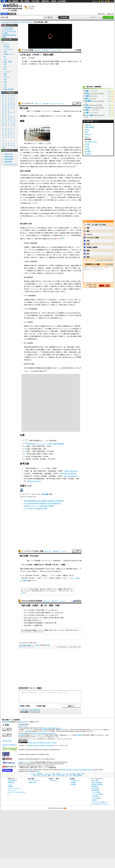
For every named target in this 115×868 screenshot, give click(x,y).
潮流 (37, 286)
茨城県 (26, 247)
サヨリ (38, 302)
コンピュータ (8, 49)
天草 (70, 216)
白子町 (54, 178)
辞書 (4, 1)
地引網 (87, 149)
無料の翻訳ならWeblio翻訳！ (32, 7)
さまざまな (48, 571)
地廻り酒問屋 (89, 127)
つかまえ (30, 618)
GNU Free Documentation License (52, 728)
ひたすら (49, 569)
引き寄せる (35, 620)
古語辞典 (54, 1)
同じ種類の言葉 (15, 22)
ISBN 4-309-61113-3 (71, 471)
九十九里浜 (31, 175)
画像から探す (33, 782)
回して (31, 571)
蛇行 (88, 254)
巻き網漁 (37, 623)
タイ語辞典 (95, 796)
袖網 (57, 61)
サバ (46, 284)
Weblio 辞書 (104, 1)
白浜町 (32, 347)
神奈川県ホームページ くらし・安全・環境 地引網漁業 (46, 444)
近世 (80, 213)
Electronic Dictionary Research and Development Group (78, 770)
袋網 (39, 61)
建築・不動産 (8, 62)
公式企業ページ (75, 780)
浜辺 (71, 147)
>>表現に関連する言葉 (74, 647)
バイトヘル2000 (27, 565)
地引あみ (88, 134)
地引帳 (48, 645)
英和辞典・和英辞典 (97, 784)
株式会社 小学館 (23, 726)
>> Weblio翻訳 (109, 264)
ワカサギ (70, 313)
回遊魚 (63, 233)
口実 (88, 244)
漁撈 (36, 156)
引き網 (24, 61)
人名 (5, 84)
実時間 (27, 569)
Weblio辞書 (28, 731)
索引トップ (38, 50)
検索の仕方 (11, 782)
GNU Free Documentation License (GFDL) (43, 733)
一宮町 (25, 192)
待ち (54, 569)
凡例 (59, 50)
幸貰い (87, 110)
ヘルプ (112, 1)
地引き (38, 645)
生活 (5, 69)
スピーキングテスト (11, 164)
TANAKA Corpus (7, 741)
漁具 (72, 265)
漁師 (27, 178)
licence (38, 771)
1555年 (76, 175)
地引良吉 (88, 154)
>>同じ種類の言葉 (62, 647)
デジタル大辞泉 (28, 50)
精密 (88, 228)
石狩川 (32, 313)
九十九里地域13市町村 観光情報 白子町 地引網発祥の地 (42, 503)
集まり (76, 569)
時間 (42, 569)
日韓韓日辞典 (45, 1)
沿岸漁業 (42, 116)
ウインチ (54, 230)
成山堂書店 (48, 473)
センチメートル (62, 329)
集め (35, 61)
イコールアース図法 (93, 238)
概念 (88, 231)
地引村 (87, 146)
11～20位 (95, 225)
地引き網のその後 (91, 142)
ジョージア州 (46, 143)
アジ (26, 250)
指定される (34, 569)
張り (26, 64)
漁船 (62, 618)
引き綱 (69, 61)
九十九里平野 (59, 210)
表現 (27, 22)
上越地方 (33, 281)
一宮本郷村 (70, 189)
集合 (39, 569)
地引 (31, 22)
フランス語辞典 (96, 792)
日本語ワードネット (24, 762)
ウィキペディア (28, 103)
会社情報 (73, 782)
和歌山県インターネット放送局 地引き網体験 (39, 506)
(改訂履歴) (44, 730)
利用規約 (11, 786)
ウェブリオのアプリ (35, 780)
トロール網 (42, 618)
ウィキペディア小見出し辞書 (33, 551)
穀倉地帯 (48, 210)
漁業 (31, 623)
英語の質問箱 (9, 159)
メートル (32, 252)
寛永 (48, 189)
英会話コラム (9, 154)
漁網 (70, 116)
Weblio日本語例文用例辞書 (32, 601)
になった (62, 569)
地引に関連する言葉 (25, 645)
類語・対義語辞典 (13, 1)
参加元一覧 (110, 14)
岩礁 (33, 247)
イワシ (24, 197)
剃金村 (40, 178)
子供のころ (34, 610)
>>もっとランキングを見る (105, 260)
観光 (40, 368)
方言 (5, 87)
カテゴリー (61, 104)
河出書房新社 (52, 471)
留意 (88, 241)
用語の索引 (46, 50)
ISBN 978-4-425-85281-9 (68, 473)
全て (3, 42)
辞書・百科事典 (9, 89)
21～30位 (103, 225)
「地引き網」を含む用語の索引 (30, 710)
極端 (88, 250)
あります (55, 610)
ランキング (54, 50)
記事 (36, 565)
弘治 (68, 175)
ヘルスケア (7, 72)
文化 (5, 67)
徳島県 (26, 265)
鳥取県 (26, 326)
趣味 (5, 74)
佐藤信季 (32, 197)
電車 (5, 52)
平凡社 (48, 468)
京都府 (26, 300)
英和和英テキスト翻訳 (30, 688)
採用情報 (73, 784)
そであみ (62, 61)
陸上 (41, 64)
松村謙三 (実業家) (92, 247)
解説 (64, 565)
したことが (48, 610)
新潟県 (26, 281)
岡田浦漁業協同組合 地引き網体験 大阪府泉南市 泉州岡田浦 (44, 501)
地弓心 (87, 130)
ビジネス (7, 44)
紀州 (23, 178)
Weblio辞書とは (12, 780)
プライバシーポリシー (14, 788)
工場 (27, 235)
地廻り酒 (88, 125)
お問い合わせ (54, 780)
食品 (5, 82)
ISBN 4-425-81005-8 (71, 476)
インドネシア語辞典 (97, 794)
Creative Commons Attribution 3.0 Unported (41, 745)
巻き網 (87, 108)
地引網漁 (88, 151)
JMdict (31, 770)
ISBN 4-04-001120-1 (34, 481)
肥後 (67, 216)
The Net (55, 565)
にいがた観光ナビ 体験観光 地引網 (35, 508)
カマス (31, 250)
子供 (31, 613)
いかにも (89, 234)
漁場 (45, 235)
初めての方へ (102, 14)
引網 (87, 113)
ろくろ (22, 230)
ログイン (95, 1)
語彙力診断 (8, 162)
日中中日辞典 (35, 1)
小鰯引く (88, 96)
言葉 (23, 22)
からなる (75, 61)
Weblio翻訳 (95, 786)
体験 (47, 613)
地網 (57, 64)
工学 (5, 59)
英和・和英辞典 (25, 1)
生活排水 (33, 235)
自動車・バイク (9, 54)
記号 (4, 147)
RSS (65, 808)
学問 (5, 64)
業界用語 (7, 47)
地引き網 (45, 494)
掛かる (59, 571)
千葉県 (50, 178)
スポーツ (7, 77)
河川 (28, 315)
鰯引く (87, 98)
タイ (50, 284)
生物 (5, 79)
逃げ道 (44, 61)
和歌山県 (27, 347)
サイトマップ (12, 790)
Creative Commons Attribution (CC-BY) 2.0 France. (42, 743)
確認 (88, 257)
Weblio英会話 (9, 157)
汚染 (48, 235)
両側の (53, 61)
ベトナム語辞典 (96, 798)
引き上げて (47, 64)
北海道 (26, 313)
